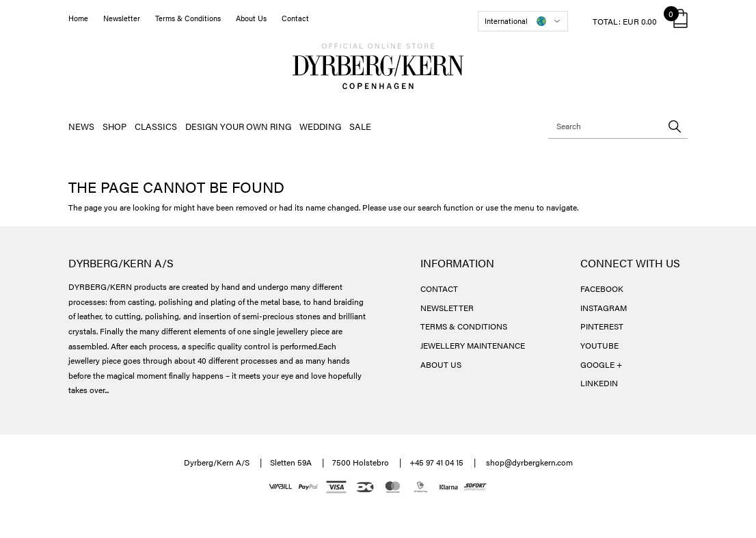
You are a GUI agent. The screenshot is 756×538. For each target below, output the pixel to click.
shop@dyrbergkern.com (529, 462)
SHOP (114, 126)
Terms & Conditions (188, 18)
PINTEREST (602, 326)
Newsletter (122, 18)
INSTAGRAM (604, 308)
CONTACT (439, 288)
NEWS (81, 126)
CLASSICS (156, 126)
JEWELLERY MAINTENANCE (473, 345)
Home (78, 18)
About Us (251, 18)
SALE (360, 126)
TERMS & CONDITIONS (464, 326)
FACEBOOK (602, 288)
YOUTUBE (599, 345)
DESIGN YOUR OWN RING (238, 126)
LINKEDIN (599, 383)
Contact (295, 18)
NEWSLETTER (447, 308)
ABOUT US (441, 364)
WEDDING (320, 126)
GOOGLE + (601, 364)
